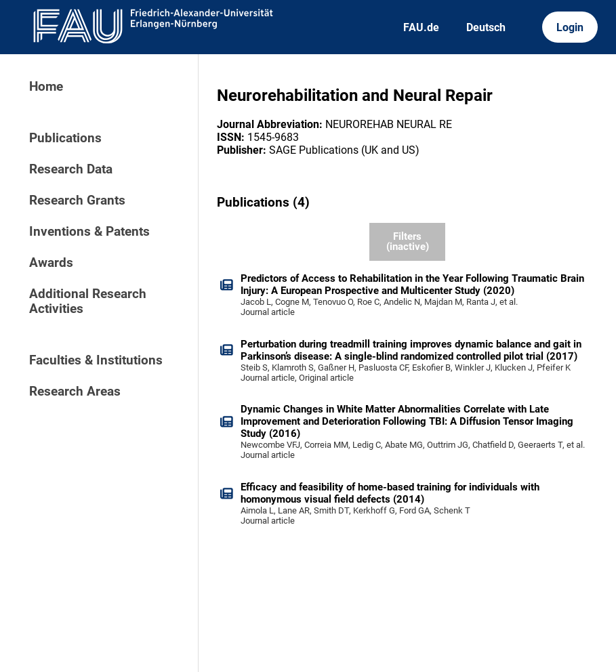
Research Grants (77, 201)
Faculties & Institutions (96, 360)
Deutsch (486, 27)
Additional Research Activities (88, 301)
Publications (65, 138)
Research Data (71, 169)
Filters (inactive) (408, 241)
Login (570, 27)
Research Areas (75, 392)
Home (46, 87)
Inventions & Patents (89, 232)
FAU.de (421, 27)
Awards (51, 263)
